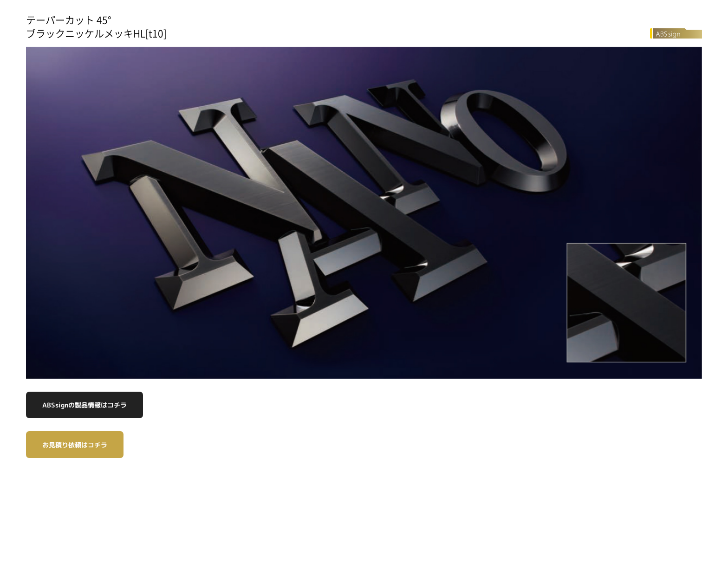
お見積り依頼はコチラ (75, 445)
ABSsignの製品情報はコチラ (84, 405)
